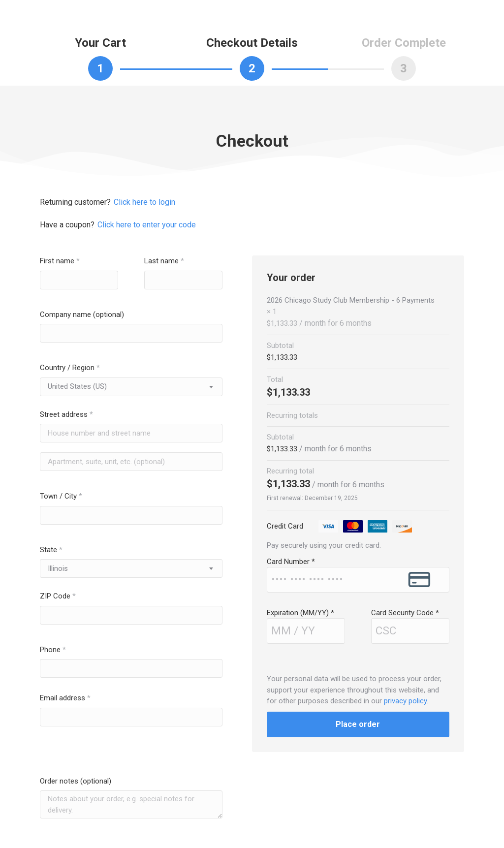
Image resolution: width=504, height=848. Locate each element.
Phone (53, 650)
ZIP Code (58, 596)
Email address (65, 698)
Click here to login (144, 202)
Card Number (291, 562)
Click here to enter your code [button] (147, 225)
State (51, 550)
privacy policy (405, 701)
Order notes (76, 781)
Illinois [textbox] (58, 568)
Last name (164, 261)
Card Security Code (405, 613)
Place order (358, 724)
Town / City (61, 496)
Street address (66, 414)
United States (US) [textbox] (77, 386)
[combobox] (131, 387)
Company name (82, 314)
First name (60, 261)
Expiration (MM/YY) (300, 613)
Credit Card (341, 526)
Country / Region (70, 368)
